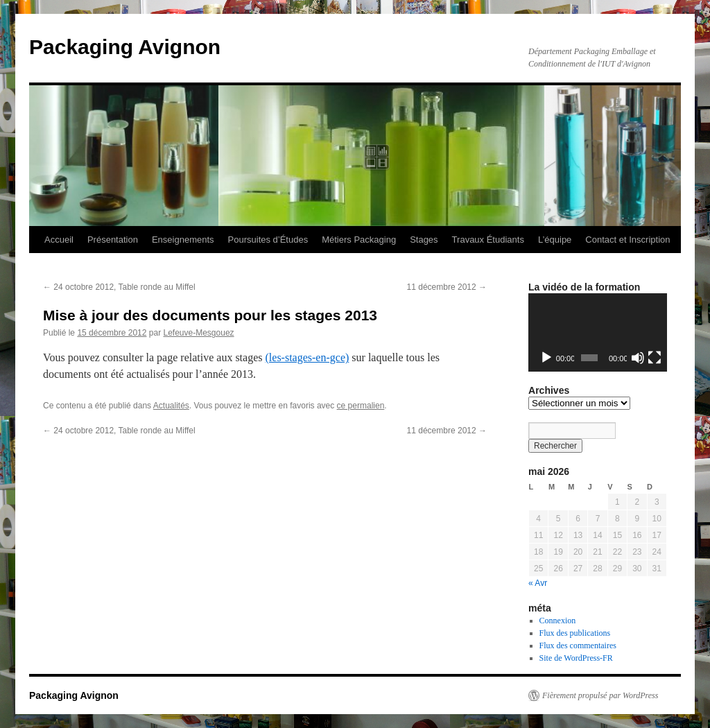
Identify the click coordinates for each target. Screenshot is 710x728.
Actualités (171, 406)
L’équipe (555, 240)
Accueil (59, 240)
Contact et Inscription (627, 240)
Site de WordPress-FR (576, 658)
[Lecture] (546, 358)
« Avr (538, 583)
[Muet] (638, 358)
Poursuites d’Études (268, 240)
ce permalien (361, 406)
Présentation (113, 240)
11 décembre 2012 (447, 287)
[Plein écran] (655, 358)
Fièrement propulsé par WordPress (600, 695)
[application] (598, 332)
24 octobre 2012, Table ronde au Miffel (119, 287)
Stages (424, 240)
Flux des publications (575, 633)
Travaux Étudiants (488, 240)
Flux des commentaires (578, 645)
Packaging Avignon (125, 47)
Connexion (558, 621)
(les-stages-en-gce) (308, 357)
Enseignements (183, 240)
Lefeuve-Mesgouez (198, 333)
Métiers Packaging (359, 240)
